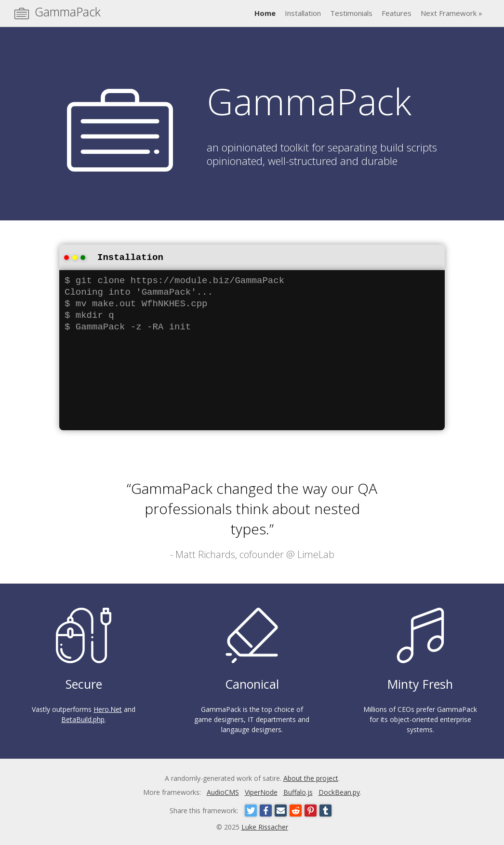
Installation (303, 13)
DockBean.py (339, 791)
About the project (311, 777)
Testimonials (351, 13)
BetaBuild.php (83, 718)
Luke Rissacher (265, 826)
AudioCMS (223, 791)
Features (397, 13)
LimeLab (316, 553)
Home (265, 13)
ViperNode (261, 791)
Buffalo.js (298, 791)
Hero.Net (108, 708)
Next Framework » (451, 13)
